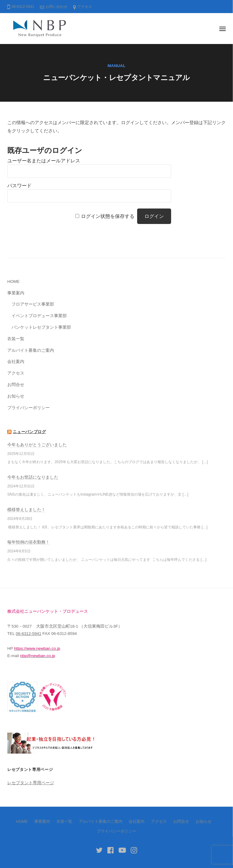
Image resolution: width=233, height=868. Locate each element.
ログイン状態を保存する (108, 216)
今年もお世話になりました (33, 477)
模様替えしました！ (26, 510)
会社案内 (16, 362)
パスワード (19, 186)
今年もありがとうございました (37, 445)
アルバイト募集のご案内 (31, 350)
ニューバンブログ (29, 432)
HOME (14, 281)
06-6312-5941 (29, 634)
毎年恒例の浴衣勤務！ (29, 542)
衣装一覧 (16, 339)
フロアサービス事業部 (33, 304)
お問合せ (16, 385)
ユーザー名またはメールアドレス (44, 161)
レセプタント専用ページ (31, 783)
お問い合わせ (56, 7)
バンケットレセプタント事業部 (41, 327)
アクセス (85, 7)
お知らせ (16, 396)
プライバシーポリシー (29, 408)
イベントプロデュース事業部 (39, 316)
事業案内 (16, 293)
